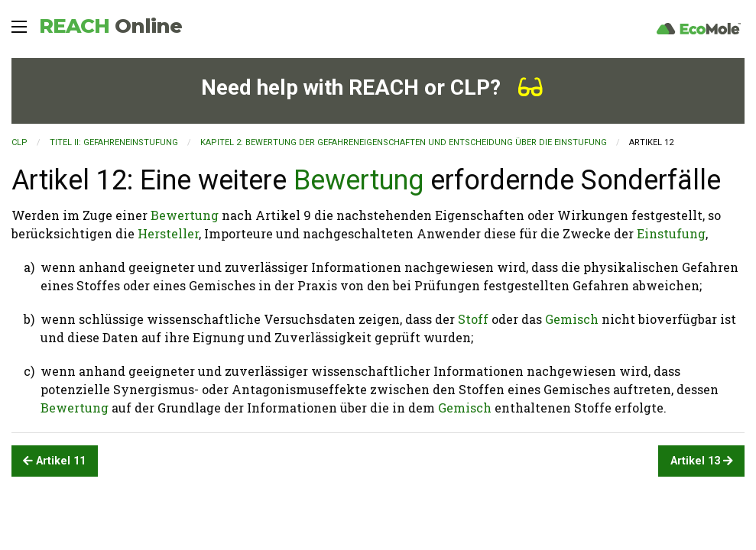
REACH (110, 26)
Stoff (473, 319)
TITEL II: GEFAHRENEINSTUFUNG (114, 142)
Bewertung (359, 180)
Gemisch (572, 319)
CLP (19, 142)
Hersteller (168, 233)
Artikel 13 (702, 461)
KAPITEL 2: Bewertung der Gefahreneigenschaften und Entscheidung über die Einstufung (404, 142)
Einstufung (671, 233)
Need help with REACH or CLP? (372, 87)
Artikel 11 (54, 461)
